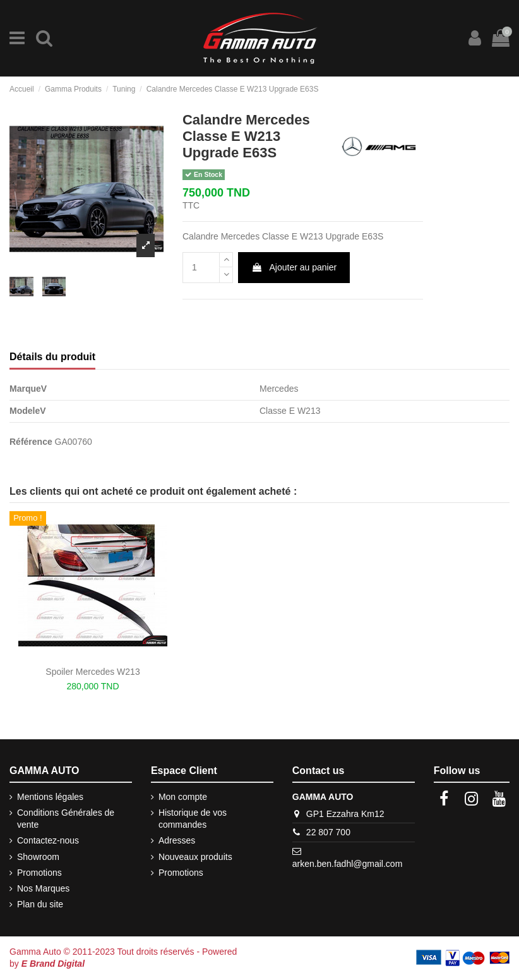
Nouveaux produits (195, 857)
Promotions (39, 873)
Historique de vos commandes (193, 819)
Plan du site (40, 904)
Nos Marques (43, 888)
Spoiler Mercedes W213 (92, 672)
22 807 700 (328, 832)
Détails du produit (52, 357)
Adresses (177, 840)
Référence (31, 442)
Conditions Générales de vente (66, 819)
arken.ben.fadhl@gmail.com (348, 864)
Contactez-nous (48, 840)
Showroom (38, 857)
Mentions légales (50, 797)
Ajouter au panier (294, 267)
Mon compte (183, 797)
